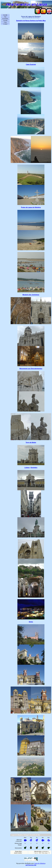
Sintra (31, 622)
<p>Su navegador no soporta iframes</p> (31, 845)
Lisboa (27, 468)
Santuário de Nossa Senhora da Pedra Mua (31, 21)
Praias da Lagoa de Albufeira (31, 207)
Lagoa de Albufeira (40, 863)
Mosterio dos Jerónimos (31, 295)
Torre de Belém (31, 442)
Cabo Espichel (31, 64)
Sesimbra (34, 468)
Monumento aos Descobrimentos (31, 369)
